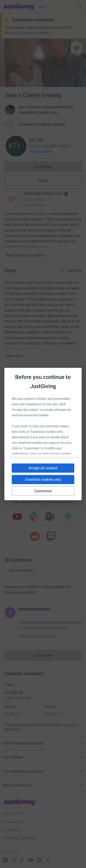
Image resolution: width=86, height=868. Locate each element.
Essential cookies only (43, 480)
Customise (43, 491)
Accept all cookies (43, 468)
